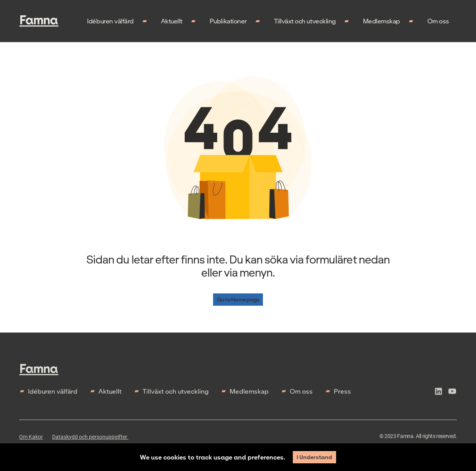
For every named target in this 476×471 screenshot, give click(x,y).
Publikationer (228, 21)
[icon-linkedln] (438, 397)
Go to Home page (238, 300)
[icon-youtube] (452, 397)
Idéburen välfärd (110, 21)
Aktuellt (172, 21)
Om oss (438, 21)
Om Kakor (31, 442)
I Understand (314, 457)
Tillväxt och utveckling (305, 21)
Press (342, 396)
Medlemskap (382, 21)
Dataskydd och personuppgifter (90, 442)
